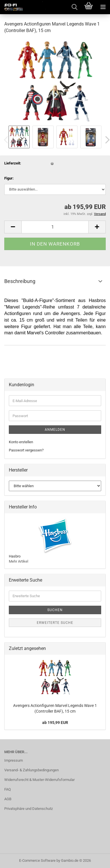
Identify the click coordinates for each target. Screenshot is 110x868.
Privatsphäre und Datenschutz (28, 809)
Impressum (14, 760)
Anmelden (55, 430)
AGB (8, 799)
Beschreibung (20, 281)
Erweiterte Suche (55, 623)
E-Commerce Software (37, 860)
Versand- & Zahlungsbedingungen (31, 770)
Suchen (55, 610)
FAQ (8, 789)
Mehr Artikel (19, 561)
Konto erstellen (21, 442)
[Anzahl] (55, 227)
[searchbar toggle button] (74, 7)
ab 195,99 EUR (55, 723)
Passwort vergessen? (26, 450)
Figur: (9, 178)
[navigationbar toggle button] (103, 7)
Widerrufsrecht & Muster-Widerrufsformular (39, 780)
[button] (13, 227)
